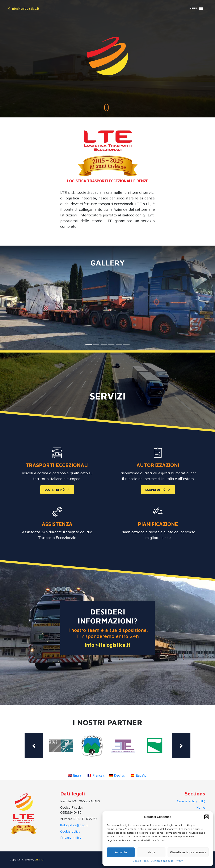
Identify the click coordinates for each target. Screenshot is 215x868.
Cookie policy (70, 831)
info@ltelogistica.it (107, 645)
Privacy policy (71, 838)
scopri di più (55, 490)
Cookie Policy (141, 861)
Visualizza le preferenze (188, 852)
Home (201, 807)
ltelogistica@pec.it (74, 825)
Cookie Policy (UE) (191, 801)
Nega (151, 852)
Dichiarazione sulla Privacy (167, 861)
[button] (207, 817)
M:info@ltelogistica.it (23, 8)
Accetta (121, 852)
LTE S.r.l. (39, 860)
